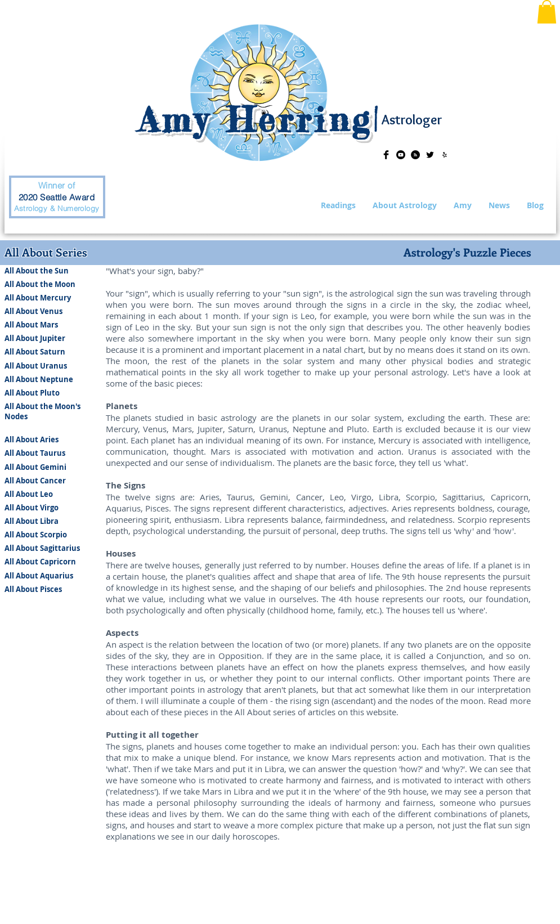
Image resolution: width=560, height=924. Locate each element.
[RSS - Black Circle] (415, 155)
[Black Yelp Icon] (445, 155)
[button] (547, 12)
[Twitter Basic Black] (430, 155)
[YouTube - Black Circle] (401, 155)
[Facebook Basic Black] (386, 155)
